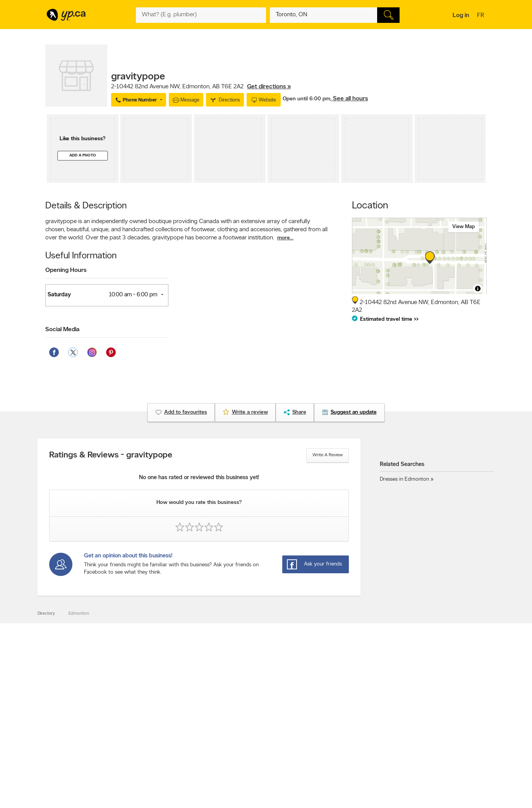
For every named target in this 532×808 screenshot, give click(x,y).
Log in (461, 15)
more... (285, 238)
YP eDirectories (333, 743)
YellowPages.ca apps (338, 716)
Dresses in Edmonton (404, 479)
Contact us (475, 684)
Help (146, 756)
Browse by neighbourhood (256, 729)
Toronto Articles (245, 743)
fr (481, 16)
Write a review (328, 455)
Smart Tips (240, 736)
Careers (149, 723)
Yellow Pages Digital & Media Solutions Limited (278, 780)
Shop (246, 757)
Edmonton (79, 614)
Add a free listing (66, 723)
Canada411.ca (420, 716)
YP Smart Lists (244, 749)
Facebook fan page (337, 729)
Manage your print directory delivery (354, 756)
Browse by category (250, 716)
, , (201, 87)
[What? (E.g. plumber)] (201, 15)
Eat (233, 757)
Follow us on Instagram (340, 736)
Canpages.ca (419, 723)
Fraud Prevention (66, 729)
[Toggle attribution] (478, 289)
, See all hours (349, 99)
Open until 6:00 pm (306, 99)
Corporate (152, 736)
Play (260, 757)
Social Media (62, 330)
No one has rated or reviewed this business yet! (199, 478)
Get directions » (269, 87)
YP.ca (132, 780)
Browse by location (248, 723)
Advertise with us (66, 716)
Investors (150, 729)
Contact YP (153, 716)
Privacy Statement (159, 743)
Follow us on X (332, 723)
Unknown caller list (336, 749)
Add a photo (83, 156)
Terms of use (154, 749)
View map (464, 227)
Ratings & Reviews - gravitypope (111, 456)
